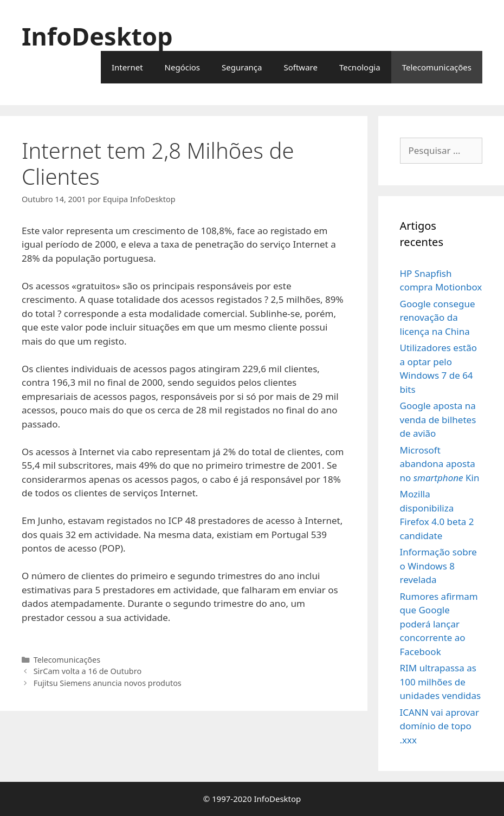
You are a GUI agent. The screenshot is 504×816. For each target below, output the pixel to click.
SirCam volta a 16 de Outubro (88, 671)
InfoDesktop (97, 36)
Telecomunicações (437, 67)
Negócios (183, 67)
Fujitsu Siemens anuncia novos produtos (108, 683)
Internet (127, 67)
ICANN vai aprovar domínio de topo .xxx (440, 726)
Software (300, 67)
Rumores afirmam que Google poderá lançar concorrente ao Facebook (439, 624)
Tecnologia (360, 67)
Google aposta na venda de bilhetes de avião (438, 419)
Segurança (242, 67)
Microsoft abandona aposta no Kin (440, 464)
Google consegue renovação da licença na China (438, 318)
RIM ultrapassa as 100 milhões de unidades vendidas (441, 682)
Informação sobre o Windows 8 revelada (438, 566)
